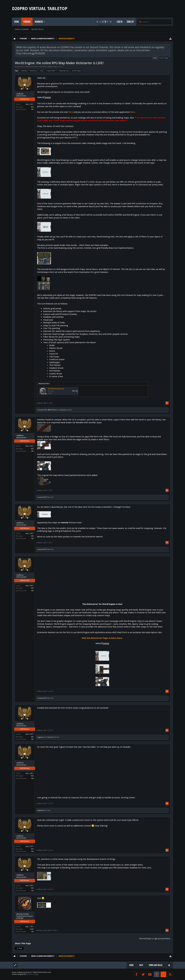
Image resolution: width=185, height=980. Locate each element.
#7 (167, 850)
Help (141, 965)
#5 (167, 730)
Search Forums (22, 29)
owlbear (50, 67)
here (71, 112)
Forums (27, 22)
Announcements (32, 67)
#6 (167, 804)
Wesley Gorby (23, 914)
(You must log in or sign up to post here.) (155, 939)
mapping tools (63, 71)
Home (17, 22)
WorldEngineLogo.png (56, 389)
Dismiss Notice (168, 47)
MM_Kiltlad (52, 410)
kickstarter (33, 71)
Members (39, 22)
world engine (76, 71)
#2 (167, 490)
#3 (167, 543)
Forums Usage (164, 58)
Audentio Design (32, 974)
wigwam (40, 737)
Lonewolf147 (42, 410)
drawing (23, 71)
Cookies (155, 58)
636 (32, 107)
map (41, 71)
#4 (167, 691)
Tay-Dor (63, 410)
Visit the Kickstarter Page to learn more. (102, 638)
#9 (167, 930)
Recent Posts (38, 29)
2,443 (32, 929)
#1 (167, 403)
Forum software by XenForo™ (31, 972)
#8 (167, 889)
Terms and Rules (156, 965)
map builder (50, 71)
